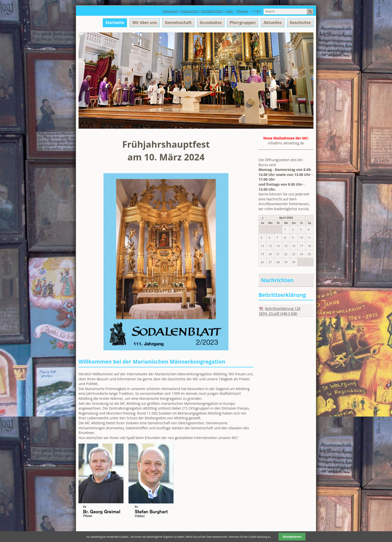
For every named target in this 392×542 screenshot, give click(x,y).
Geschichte (300, 23)
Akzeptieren (292, 537)
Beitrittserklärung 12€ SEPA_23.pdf (280, 311)
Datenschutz (189, 11)
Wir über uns (144, 23)
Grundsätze (211, 23)
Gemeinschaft (178, 23)
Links (229, 11)
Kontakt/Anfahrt (212, 11)
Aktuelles (272, 23)
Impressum (170, 11)
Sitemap (242, 11)
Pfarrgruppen (243, 23)
